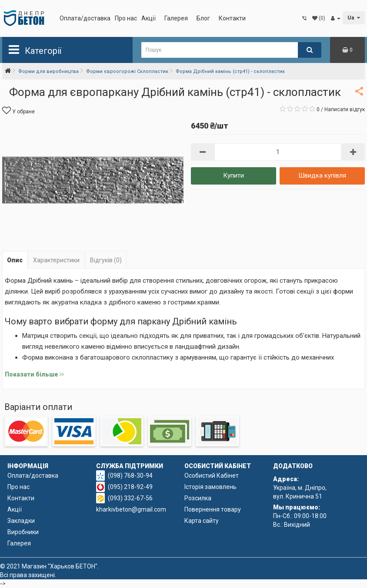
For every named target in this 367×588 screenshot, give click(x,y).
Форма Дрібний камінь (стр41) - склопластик (230, 71)
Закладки (21, 521)
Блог (203, 18)
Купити (234, 175)
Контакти (232, 18)
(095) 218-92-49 (130, 487)
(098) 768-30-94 (130, 476)
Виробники (23, 532)
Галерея (176, 18)
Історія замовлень (210, 487)
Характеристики (56, 260)
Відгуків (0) (106, 260)
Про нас (126, 18)
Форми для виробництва (48, 71)
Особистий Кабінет (212, 476)
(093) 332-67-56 (130, 498)
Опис (15, 260)
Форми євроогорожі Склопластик (127, 71)
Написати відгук (345, 109)
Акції (148, 18)
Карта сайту (202, 521)
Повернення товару (213, 509)
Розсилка (198, 498)
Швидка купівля (322, 175)
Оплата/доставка (85, 18)
